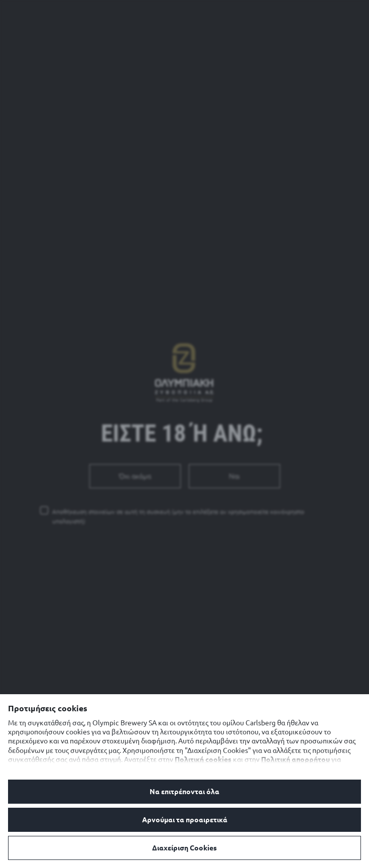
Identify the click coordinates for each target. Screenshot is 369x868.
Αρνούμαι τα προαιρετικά (185, 820)
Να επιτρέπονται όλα (184, 792)
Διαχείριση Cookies (184, 848)
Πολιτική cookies (203, 759)
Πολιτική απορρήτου (295, 759)
